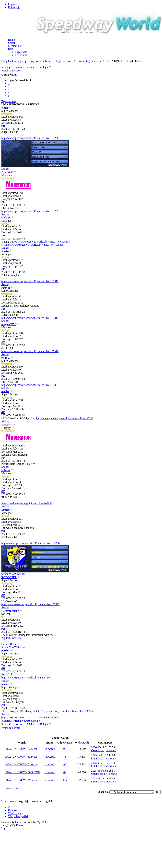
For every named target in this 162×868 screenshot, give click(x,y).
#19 (3, 269)
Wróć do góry (16, 813)
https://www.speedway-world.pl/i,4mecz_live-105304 (41, 242)
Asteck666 (111, 774)
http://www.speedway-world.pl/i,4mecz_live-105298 (30, 138)
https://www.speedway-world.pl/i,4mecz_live (26, 678)
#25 (3, 491)
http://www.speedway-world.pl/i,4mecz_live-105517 (65, 711)
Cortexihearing (10, 611)
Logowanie (14, 4)
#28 (3, 629)
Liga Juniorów (64, 61)
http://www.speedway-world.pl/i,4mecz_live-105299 (30, 211)
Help (11, 49)
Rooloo (20, 825)
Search (12, 43)
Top (3, 828)
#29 (3, 668)
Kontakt (13, 810)
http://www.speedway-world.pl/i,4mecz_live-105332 (65, 418)
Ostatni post (98, 750)
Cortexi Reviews (10, 644)
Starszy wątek (11, 721)
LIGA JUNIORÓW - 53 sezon (21, 749)
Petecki (6, 288)
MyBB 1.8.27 (44, 822)
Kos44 (5, 251)
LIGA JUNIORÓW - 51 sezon (21, 764)
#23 (3, 412)
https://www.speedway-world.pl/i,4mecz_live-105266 (30, 543)
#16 (3, 126)
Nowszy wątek (30, 721)
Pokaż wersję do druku (14, 788)
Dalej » (44, 67)
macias (5, 391)
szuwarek (50, 749)
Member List (15, 46)
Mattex (5, 510)
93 (65, 749)
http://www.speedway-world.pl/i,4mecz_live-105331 (30, 385)
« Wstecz (19, 67)
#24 (3, 458)
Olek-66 (6, 218)
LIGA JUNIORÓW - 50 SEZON (22, 772)
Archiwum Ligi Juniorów (88, 61)
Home (11, 40)
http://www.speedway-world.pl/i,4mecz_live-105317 (30, 318)
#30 (3, 705)
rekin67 (6, 358)
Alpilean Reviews (11, 638)
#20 (3, 309)
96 (65, 764)
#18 (3, 236)
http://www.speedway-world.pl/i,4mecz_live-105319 (30, 351)
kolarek (6, 470)
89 (65, 772)
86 (65, 757)
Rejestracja (14, 7)
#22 (3, 376)
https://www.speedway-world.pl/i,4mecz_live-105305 (34, 245)
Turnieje (49, 61)
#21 (3, 342)
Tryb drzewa (9, 101)
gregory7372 (9, 324)
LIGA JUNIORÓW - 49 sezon (21, 780)
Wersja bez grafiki (18, 816)
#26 (3, 531)
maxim (5, 650)
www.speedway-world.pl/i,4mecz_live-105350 (27, 503)
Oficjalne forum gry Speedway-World (22, 61)
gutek (5, 108)
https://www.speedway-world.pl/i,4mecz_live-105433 (30, 604)
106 (65, 780)
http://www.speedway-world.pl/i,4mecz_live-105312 (30, 281)
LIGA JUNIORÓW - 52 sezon (21, 757)
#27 (3, 595)
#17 (3, 202)
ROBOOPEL (9, 577)
